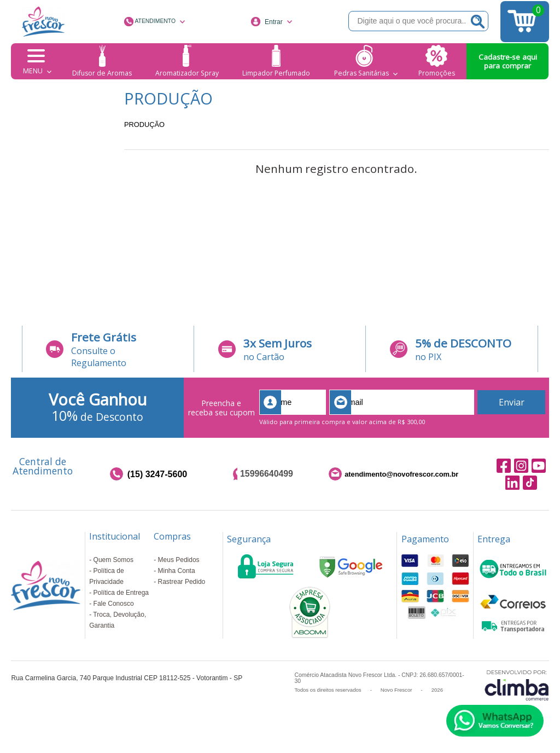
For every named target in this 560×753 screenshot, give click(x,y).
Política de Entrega (121, 593)
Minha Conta (177, 571)
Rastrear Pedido (182, 582)
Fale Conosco (114, 604)
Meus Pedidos (179, 560)
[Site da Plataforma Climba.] (517, 685)
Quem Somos (113, 560)
